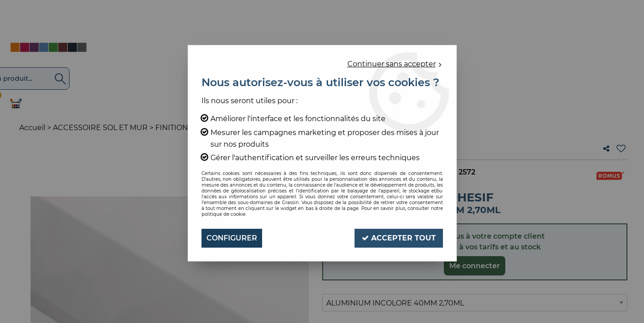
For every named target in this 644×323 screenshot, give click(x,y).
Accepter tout (399, 238)
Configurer (232, 238)
